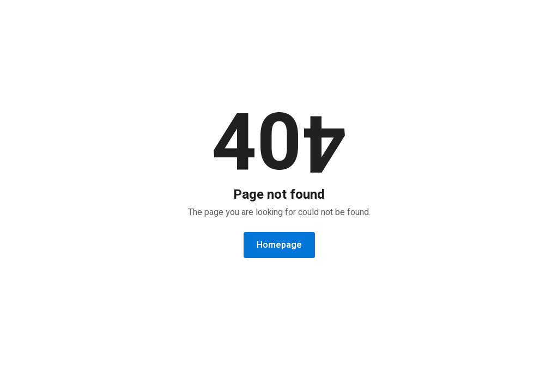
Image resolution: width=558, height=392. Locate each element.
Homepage (279, 245)
